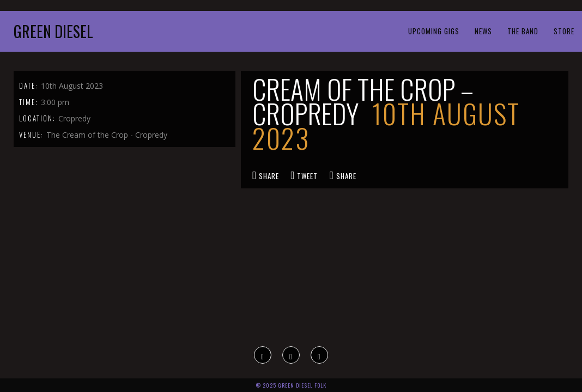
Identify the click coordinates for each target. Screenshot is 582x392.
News (483, 31)
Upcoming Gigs (434, 31)
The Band (523, 31)
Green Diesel (53, 31)
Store (564, 31)
